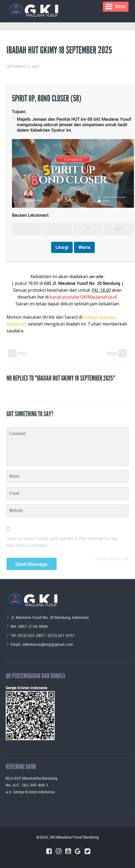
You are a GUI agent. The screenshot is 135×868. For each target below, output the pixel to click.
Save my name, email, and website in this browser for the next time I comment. (62, 542)
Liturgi (62, 247)
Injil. (119, 229)
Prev (18, 353)
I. (27, 229)
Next (117, 353)
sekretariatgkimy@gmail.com (48, 644)
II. (88, 229)
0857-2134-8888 (33, 626)
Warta (84, 247)
